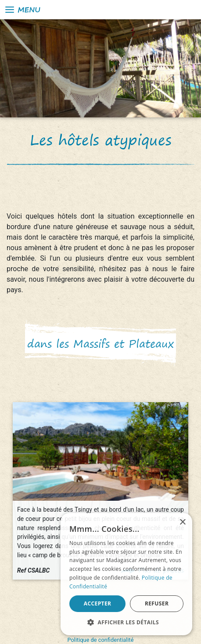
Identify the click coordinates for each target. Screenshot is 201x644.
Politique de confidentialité (101, 640)
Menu (22, 10)
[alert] (126, 574)
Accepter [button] (98, 603)
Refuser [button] (157, 603)
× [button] (182, 522)
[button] (126, 622)
